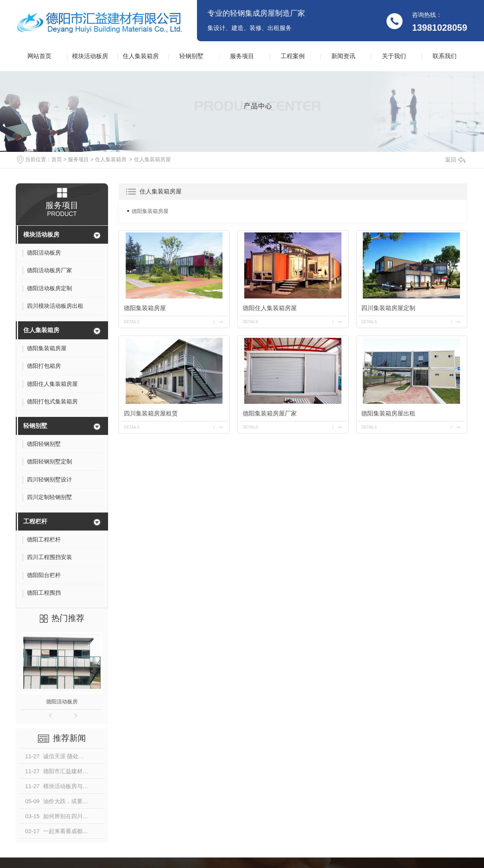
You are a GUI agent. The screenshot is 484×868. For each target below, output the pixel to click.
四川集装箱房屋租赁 (151, 413)
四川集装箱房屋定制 (389, 308)
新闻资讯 (343, 56)
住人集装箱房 (141, 56)
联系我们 (445, 56)
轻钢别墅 (191, 56)
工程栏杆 (35, 521)
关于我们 (394, 56)
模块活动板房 (90, 56)
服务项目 (242, 56)
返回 (455, 160)
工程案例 (293, 56)
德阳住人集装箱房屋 (270, 308)
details (132, 322)
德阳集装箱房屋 (150, 211)
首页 (57, 159)
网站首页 (39, 56)
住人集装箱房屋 (152, 159)
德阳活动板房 (62, 702)
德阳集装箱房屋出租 (389, 413)
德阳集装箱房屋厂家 (270, 413)
